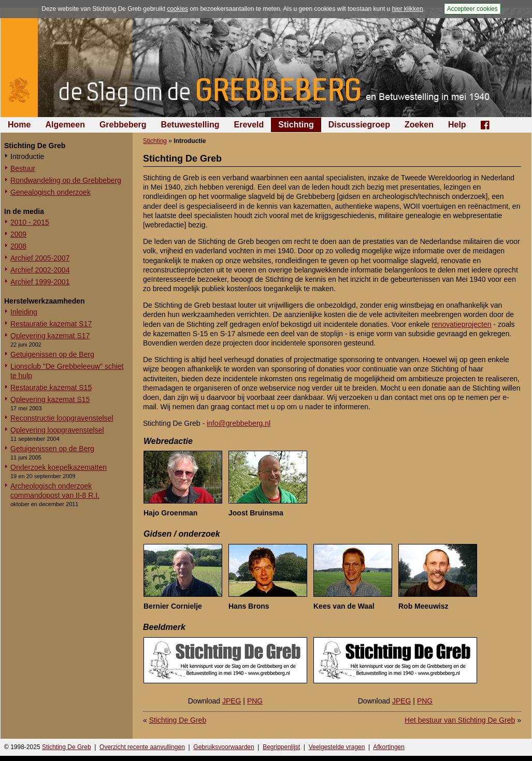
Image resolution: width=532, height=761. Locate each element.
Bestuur (23, 168)
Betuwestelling (190, 125)
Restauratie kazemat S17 (51, 324)
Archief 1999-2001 (40, 282)
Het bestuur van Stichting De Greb (460, 720)
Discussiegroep (359, 125)
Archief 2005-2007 (40, 258)
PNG (255, 701)
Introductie (27, 156)
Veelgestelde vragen (337, 747)
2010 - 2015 (30, 222)
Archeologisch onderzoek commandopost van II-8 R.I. (55, 491)
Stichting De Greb (178, 720)
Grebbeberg (123, 125)
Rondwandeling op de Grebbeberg (66, 180)
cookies (177, 9)
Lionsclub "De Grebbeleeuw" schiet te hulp (67, 371)
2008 (18, 246)
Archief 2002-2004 (40, 270)
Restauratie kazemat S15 (51, 387)
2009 (18, 234)
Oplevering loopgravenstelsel (57, 430)
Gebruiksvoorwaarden (224, 747)
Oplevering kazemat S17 (50, 336)
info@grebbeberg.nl (239, 423)
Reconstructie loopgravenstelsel (62, 418)
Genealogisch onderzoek (51, 192)
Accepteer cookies (472, 9)
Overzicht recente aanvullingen (142, 747)
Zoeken (419, 125)
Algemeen (65, 125)
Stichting (296, 125)
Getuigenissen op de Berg (52, 354)
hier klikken (408, 9)
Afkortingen (389, 747)
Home (19, 125)
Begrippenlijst (281, 747)
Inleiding (24, 312)
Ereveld (249, 125)
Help (457, 125)
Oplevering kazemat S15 (50, 399)
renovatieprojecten (461, 324)
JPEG (232, 701)
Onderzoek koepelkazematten (59, 467)
